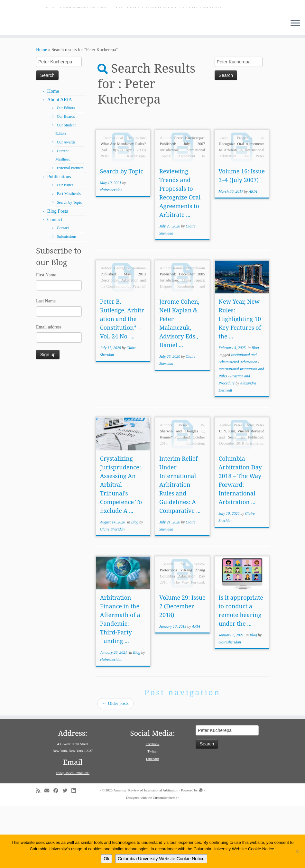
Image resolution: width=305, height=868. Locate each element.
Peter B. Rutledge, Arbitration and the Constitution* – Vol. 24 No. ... (122, 381)
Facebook (153, 806)
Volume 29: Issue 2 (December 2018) (182, 669)
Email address (49, 389)
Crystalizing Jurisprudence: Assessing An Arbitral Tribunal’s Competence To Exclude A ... (121, 547)
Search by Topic (69, 265)
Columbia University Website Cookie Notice (161, 859)
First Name (46, 337)
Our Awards (66, 205)
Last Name (46, 363)
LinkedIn (152, 821)
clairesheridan (111, 252)
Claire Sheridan (112, 592)
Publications (59, 239)
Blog (255, 410)
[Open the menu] (295, 86)
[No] (297, 851)
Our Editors (66, 170)
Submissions (67, 299)
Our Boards (66, 179)
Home (42, 112)
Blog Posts (58, 273)
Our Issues (65, 247)
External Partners (70, 230)
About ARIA (60, 162)
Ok (106, 859)
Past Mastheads (69, 256)
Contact (55, 282)
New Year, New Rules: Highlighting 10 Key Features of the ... (240, 381)
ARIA (253, 254)
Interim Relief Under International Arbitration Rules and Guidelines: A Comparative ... (180, 547)
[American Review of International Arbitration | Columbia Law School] (152, 38)
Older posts (116, 766)
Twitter (152, 814)
